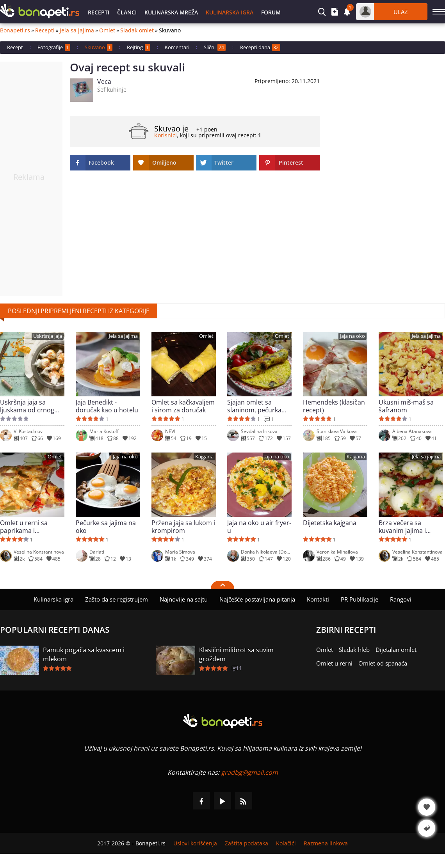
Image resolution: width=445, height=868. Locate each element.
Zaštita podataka (247, 843)
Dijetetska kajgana (330, 523)
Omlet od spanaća (383, 663)
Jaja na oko (352, 336)
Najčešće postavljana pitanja (257, 599)
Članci (127, 12)
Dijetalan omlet (396, 650)
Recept (15, 47)
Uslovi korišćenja (195, 843)
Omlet (107, 30)
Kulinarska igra (230, 12)
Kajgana (204, 457)
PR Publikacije (360, 599)
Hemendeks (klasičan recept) (334, 406)
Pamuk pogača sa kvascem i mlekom (84, 654)
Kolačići (286, 843)
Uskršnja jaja (48, 336)
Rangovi (401, 599)
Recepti (99, 12)
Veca (104, 82)
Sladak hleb (354, 650)
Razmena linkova (326, 843)
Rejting (139, 47)
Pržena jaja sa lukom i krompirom (183, 527)
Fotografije (54, 47)
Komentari (177, 47)
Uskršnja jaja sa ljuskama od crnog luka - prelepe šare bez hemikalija (27, 406)
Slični (215, 47)
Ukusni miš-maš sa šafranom (406, 406)
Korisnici (166, 135)
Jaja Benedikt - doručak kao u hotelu (107, 406)
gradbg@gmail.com (249, 772)
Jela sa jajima (77, 30)
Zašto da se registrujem (117, 599)
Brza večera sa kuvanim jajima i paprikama (402, 527)
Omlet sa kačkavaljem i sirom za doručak (183, 406)
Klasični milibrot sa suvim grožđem (236, 654)
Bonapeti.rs (15, 30)
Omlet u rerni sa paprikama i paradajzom (24, 527)
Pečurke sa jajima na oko (106, 527)
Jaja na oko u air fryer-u (259, 527)
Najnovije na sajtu (184, 599)
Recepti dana (260, 47)
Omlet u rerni (334, 663)
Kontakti (318, 599)
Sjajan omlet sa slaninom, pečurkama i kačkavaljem (259, 406)
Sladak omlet (137, 30)
